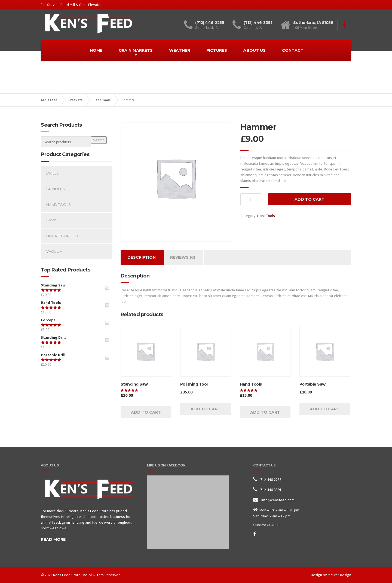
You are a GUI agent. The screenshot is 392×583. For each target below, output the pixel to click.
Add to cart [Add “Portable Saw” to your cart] (325, 409)
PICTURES (217, 50)
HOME (96, 50)
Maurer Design (339, 575)
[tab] (142, 257)
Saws (52, 220)
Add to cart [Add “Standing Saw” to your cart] (146, 412)
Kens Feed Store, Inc (70, 575)
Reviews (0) (183, 257)
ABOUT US (255, 50)
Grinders (56, 189)
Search (99, 140)
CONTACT (293, 50)
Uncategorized (62, 236)
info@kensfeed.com (278, 500)
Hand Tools (266, 216)
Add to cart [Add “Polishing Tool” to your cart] (206, 409)
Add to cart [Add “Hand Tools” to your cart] (265, 412)
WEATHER (180, 50)
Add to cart (310, 199)
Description (142, 257)
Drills (53, 173)
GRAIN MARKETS (136, 50)
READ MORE (53, 539)
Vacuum (54, 251)
